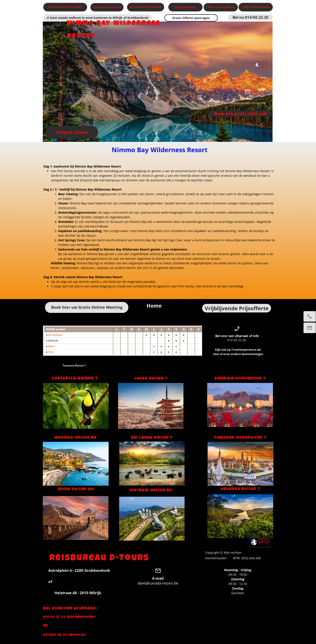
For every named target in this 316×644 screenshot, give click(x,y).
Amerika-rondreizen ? (240, 379)
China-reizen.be (76, 489)
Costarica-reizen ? (75, 379)
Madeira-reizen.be (76, 438)
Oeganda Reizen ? (240, 489)
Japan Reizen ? (151, 379)
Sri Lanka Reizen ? (152, 438)
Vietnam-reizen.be (151, 491)
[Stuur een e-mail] (310, 328)
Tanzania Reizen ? (74, 365)
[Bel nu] (310, 316)
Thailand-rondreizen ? (240, 438)
